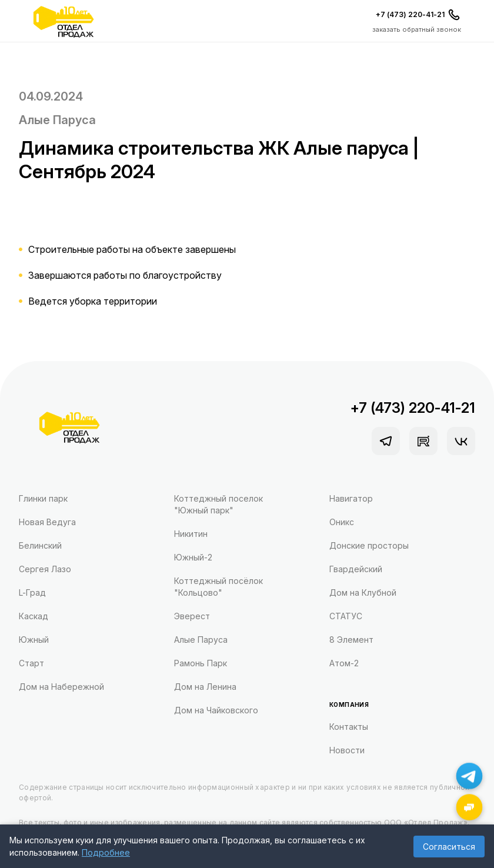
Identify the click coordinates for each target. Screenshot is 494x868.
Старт (31, 663)
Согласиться (449, 847)
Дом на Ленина (205, 687)
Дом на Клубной (363, 592)
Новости (347, 750)
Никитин (191, 534)
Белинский (40, 545)
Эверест (192, 616)
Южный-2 (193, 557)
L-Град (32, 592)
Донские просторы (369, 545)
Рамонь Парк (201, 663)
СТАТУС (346, 616)
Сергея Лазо (45, 569)
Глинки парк (43, 498)
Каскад (34, 616)
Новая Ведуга (47, 522)
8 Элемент (351, 640)
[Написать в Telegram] (470, 776)
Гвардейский (356, 569)
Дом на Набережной (61, 687)
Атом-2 (344, 663)
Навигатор (351, 498)
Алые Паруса (57, 120)
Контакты (349, 727)
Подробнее (106, 852)
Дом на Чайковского (216, 710)
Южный (34, 640)
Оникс (342, 522)
